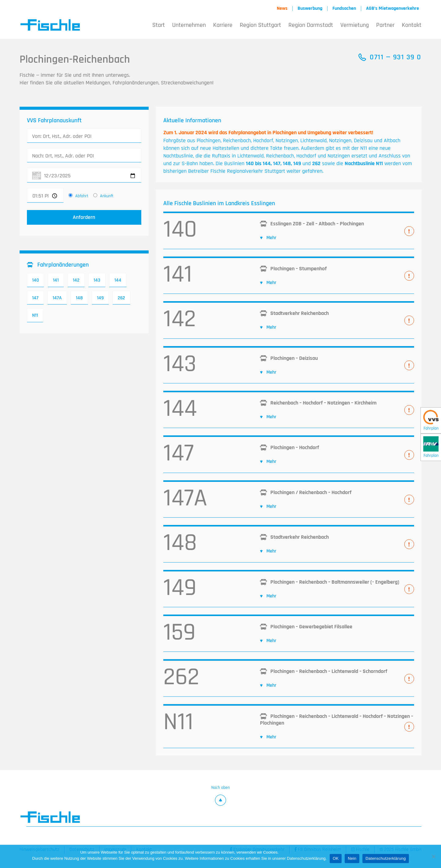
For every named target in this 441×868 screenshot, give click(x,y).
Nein (352, 858)
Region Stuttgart (260, 25)
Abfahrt (82, 196)
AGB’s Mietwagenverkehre (393, 9)
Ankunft (107, 196)
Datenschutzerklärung (385, 858)
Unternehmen (189, 25)
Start (159, 25)
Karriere (223, 25)
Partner (385, 25)
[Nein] (433, 856)
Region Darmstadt (311, 25)
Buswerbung (310, 9)
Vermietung (355, 25)
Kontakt (412, 25)
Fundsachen (344, 9)
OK (336, 858)
